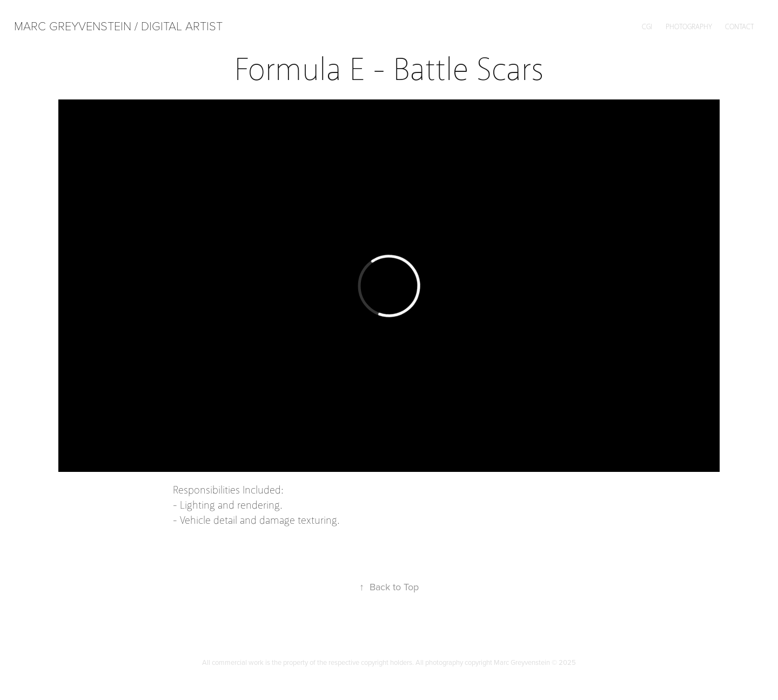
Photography (689, 27)
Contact (739, 27)
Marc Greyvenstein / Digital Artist (118, 25)
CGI (647, 27)
